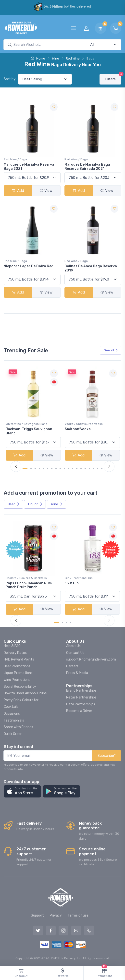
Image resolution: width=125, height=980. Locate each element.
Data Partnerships (81, 704)
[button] (22, 791)
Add (18, 191)
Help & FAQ (12, 646)
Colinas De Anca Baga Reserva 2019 (91, 268)
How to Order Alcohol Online (25, 693)
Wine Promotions (17, 680)
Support (37, 915)
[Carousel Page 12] (73, 469)
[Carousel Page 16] (89, 469)
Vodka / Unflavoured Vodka (84, 424)
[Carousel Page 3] (35, 469)
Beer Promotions (17, 666)
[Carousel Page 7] (52, 469)
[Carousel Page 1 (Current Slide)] (25, 469)
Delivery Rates (15, 653)
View (46, 191)
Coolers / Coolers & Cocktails (26, 578)
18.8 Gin (72, 583)
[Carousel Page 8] (56, 469)
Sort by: (10, 79)
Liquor (35, 504)
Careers (72, 666)
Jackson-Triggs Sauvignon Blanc (29, 431)
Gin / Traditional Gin (79, 578)
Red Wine (73, 58)
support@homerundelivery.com (91, 659)
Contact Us (75, 653)
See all (111, 350)
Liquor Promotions (18, 673)
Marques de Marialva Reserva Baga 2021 (29, 167)
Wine (56, 58)
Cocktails (11, 707)
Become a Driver (79, 711)
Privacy (56, 915)
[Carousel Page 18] (98, 469)
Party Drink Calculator (21, 700)
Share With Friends (18, 727)
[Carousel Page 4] (39, 469)
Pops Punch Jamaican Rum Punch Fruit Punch (29, 585)
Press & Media (77, 673)
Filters (113, 78)
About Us (73, 646)
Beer (14, 504)
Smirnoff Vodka (78, 429)
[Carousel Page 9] (60, 469)
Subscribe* (107, 756)
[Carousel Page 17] (94, 469)
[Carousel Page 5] (44, 469)
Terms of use (78, 915)
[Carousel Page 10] (64, 469)
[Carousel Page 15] (85, 469)
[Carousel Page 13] (77, 469)
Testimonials (14, 720)
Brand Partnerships (81, 691)
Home (38, 58)
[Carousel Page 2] (31, 469)
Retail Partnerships (81, 697)
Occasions (12, 714)
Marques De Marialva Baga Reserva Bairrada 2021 (87, 167)
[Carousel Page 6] (48, 469)
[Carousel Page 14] (81, 469)
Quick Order (13, 734)
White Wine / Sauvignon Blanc (26, 424)
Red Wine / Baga (15, 159)
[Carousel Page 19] (102, 469)
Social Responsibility (20, 687)
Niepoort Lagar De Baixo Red (29, 266)
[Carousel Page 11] (69, 469)
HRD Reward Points (19, 659)
